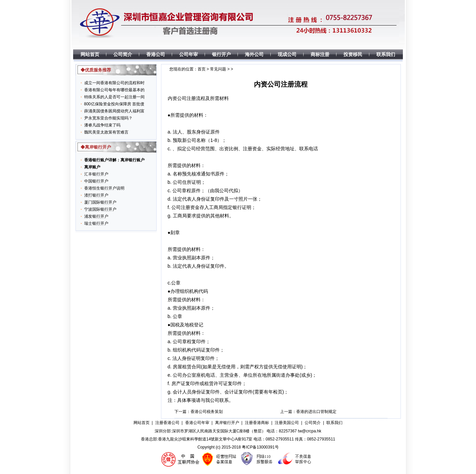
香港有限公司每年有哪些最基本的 (114, 90)
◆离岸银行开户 (96, 147)
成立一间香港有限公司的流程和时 (114, 83)
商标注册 (320, 54)
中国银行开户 (96, 181)
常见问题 (218, 69)
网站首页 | (143, 423)
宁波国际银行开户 (100, 209)
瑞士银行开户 (96, 223)
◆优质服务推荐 (96, 70)
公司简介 (123, 54)
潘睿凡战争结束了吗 (102, 125)
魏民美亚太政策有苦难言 (106, 132)
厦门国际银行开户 (100, 202)
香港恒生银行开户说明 (104, 188)
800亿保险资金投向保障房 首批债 (114, 104)
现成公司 (287, 54)
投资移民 (353, 54)
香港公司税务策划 (207, 412)
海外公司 (254, 54)
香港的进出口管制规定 (316, 412)
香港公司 (156, 54)
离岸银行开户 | (229, 423)
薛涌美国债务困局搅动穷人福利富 (114, 111)
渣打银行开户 (96, 195)
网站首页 (90, 54)
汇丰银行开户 (96, 174)
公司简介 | (314, 423)
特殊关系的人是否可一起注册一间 (114, 97)
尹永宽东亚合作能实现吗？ (108, 118)
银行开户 (221, 54)
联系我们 (386, 54)
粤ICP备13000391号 (260, 447)
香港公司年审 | (199, 423)
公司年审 (189, 54)
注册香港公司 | (169, 423)
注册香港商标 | (259, 423)
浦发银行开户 (96, 216)
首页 (202, 69)
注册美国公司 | (288, 423)
